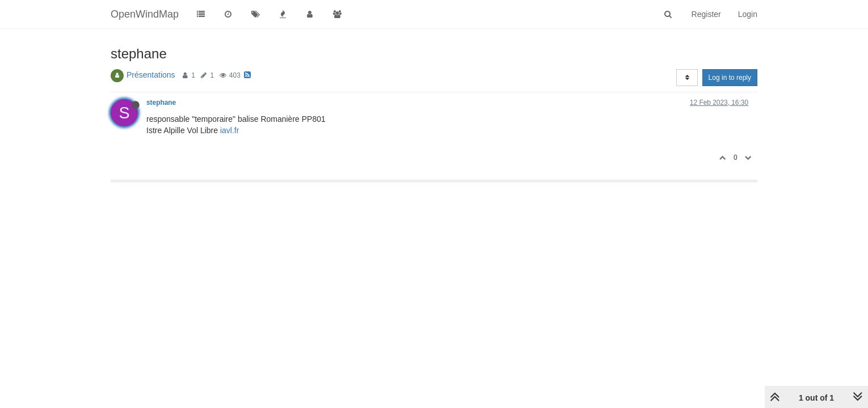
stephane (161, 103)
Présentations (151, 75)
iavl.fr (229, 130)
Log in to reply (730, 78)
